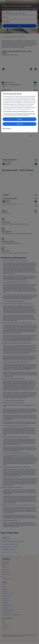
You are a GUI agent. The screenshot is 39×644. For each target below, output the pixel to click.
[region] (20, 112)
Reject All (20, 124)
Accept (20, 119)
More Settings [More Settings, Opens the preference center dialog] (7, 129)
